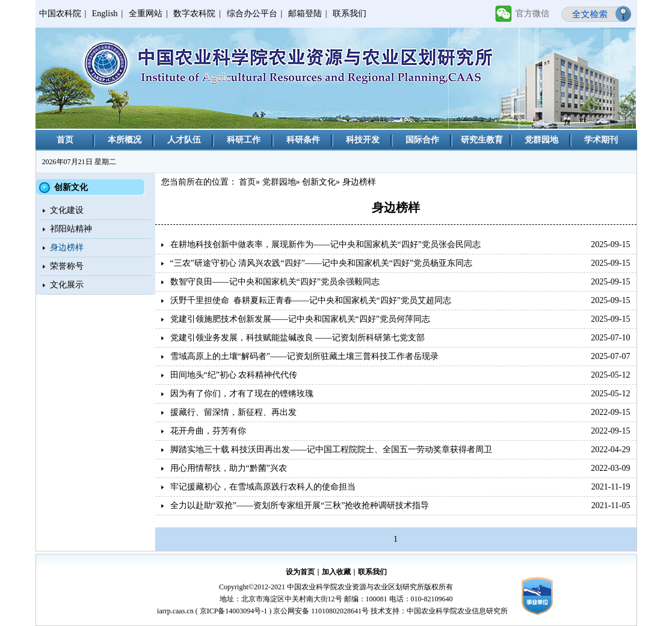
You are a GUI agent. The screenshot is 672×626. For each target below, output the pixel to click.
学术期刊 (601, 140)
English (105, 14)
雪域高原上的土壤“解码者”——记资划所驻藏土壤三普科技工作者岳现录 (304, 356)
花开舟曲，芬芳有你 (208, 431)
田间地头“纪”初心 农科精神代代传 (234, 375)
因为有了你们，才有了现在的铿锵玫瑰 (242, 394)
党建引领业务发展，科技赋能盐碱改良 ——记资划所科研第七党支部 (298, 338)
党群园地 (541, 140)
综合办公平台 (252, 14)
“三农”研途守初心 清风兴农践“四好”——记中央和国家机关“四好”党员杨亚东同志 (322, 263)
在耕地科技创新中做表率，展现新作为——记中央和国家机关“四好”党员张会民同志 (325, 244)
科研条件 (303, 140)
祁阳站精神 (71, 229)
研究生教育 (482, 140)
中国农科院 (60, 14)
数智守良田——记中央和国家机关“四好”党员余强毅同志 (275, 282)
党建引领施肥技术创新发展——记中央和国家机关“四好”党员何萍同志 (300, 319)
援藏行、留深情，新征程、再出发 (233, 412)
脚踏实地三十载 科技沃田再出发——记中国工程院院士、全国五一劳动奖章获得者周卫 (331, 450)
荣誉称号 (67, 266)
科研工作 (244, 140)
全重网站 (146, 14)
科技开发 (363, 140)
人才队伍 (184, 140)
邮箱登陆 (305, 14)
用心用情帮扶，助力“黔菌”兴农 (229, 468)
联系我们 (350, 14)
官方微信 (532, 14)
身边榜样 (67, 247)
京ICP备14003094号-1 (234, 611)
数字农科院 (194, 14)
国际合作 (422, 140)
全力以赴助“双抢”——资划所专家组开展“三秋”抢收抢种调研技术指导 (300, 505)
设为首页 (300, 572)
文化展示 (67, 285)
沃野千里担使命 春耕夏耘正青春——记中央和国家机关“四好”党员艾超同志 (311, 300)
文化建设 (67, 210)
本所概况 (125, 140)
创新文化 (319, 182)
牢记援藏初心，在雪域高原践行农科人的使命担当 (263, 487)
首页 (65, 140)
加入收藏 (336, 572)
